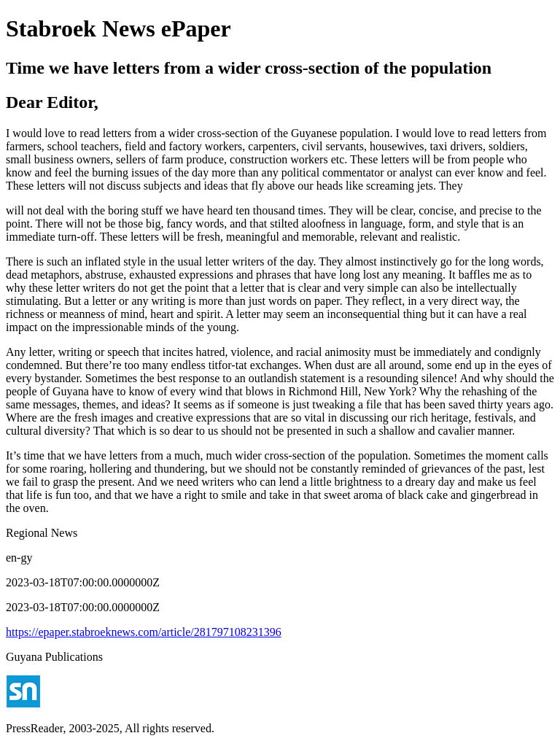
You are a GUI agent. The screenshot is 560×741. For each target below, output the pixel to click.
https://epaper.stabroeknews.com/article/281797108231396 (144, 632)
